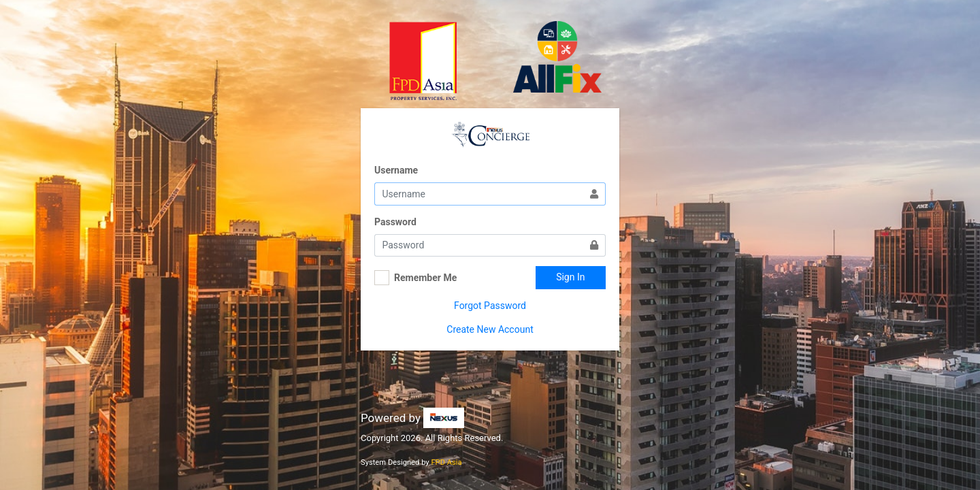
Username (396, 170)
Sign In (570, 277)
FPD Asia (446, 462)
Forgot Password (490, 306)
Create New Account (490, 329)
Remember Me (425, 278)
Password (395, 222)
